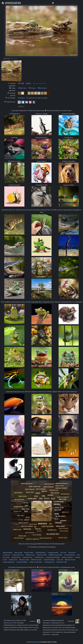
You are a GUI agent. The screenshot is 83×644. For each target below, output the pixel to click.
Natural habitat (8, 553)
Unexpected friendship (52, 557)
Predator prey (39, 557)
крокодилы (23, 210)
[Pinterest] (30, 102)
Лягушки (32, 88)
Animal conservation (36, 562)
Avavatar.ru (21, 98)
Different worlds (36, 560)
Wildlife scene (30, 555)
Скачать (15, 59)
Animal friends (16, 557)
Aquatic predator (22, 562)
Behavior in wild (70, 560)
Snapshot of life (42, 555)
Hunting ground (49, 562)
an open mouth (12, 623)
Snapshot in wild (61, 562)
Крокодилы (42, 88)
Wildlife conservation (55, 555)
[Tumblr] (34, 102)
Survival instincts (69, 555)
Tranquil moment (53, 553)
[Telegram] (23, 102)
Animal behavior (40, 553)
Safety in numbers (67, 557)
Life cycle (63, 553)
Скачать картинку (40, 84)
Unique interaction (9, 562)
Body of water (29, 553)
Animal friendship (49, 560)
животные (21, 392)
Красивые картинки (33, 642)
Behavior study (24, 560)
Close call (60, 560)
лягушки (28, 302)
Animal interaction (18, 555)
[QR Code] (19, 102)
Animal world (13, 560)
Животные (23, 88)
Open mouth (18, 553)
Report (21, 106)
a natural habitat (33, 625)
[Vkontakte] (27, 102)
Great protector (27, 557)
